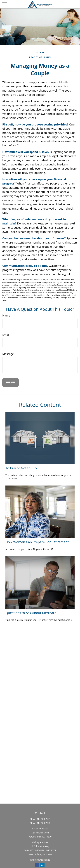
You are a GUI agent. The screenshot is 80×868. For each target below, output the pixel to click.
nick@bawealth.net (40, 860)
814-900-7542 (44, 823)
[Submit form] (11, 382)
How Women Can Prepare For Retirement (37, 542)
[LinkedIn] (42, 865)
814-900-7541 (44, 819)
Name (6, 315)
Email (6, 335)
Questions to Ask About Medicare (31, 613)
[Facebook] (37, 865)
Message (8, 354)
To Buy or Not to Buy (21, 468)
